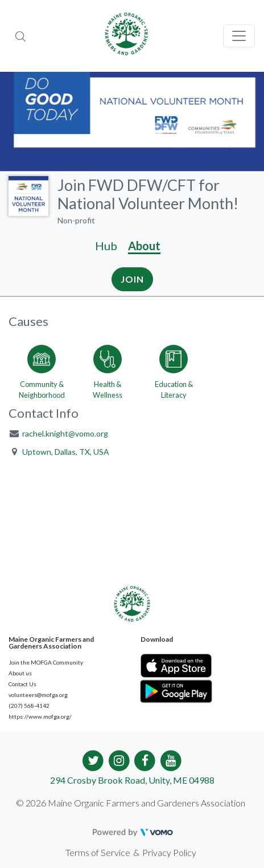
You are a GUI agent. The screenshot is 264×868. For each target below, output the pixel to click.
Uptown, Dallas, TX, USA (66, 452)
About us (20, 673)
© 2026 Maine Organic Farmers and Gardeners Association (131, 803)
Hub (106, 246)
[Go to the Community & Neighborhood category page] (42, 370)
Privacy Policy (169, 852)
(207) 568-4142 (29, 706)
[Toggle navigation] (239, 36)
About (144, 246)
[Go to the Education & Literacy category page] (174, 370)
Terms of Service (98, 852)
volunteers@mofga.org (38, 695)
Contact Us (22, 684)
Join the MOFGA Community (46, 662)
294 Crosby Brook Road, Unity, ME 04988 (132, 780)
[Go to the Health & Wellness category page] (108, 370)
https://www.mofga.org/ (40, 716)
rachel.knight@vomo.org (65, 433)
